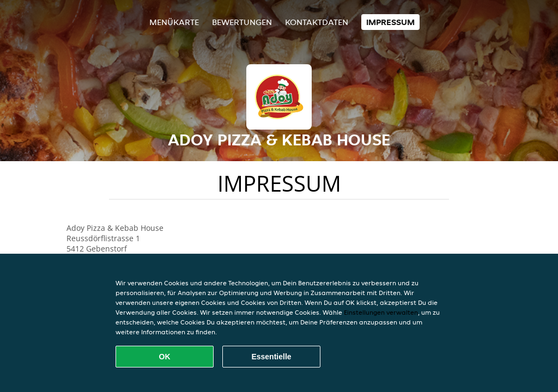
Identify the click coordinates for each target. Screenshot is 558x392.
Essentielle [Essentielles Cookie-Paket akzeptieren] (271, 357)
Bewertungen (242, 22)
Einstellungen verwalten (381, 312)
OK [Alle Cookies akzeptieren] (165, 357)
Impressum (390, 22)
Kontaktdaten (317, 22)
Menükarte (174, 22)
